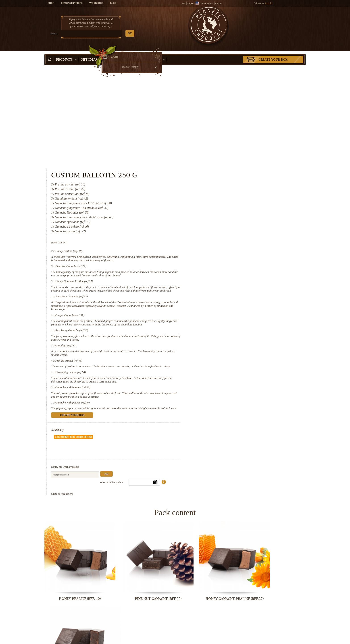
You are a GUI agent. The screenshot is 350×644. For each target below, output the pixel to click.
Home (47, 61)
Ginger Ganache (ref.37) (220, 216)
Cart (273, 21)
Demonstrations (72, 3)
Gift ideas (91, 53)
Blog (113, 3)
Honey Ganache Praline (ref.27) (225, 178)
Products (66, 53)
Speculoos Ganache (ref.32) (222, 197)
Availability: (208, 341)
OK (97, 34)
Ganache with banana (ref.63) (224, 295)
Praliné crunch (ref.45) (219, 265)
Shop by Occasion (122, 53)
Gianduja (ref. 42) (217, 250)
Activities (154, 53)
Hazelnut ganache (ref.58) (221, 280)
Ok (257, 372)
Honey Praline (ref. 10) (220, 148)
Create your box (273, 53)
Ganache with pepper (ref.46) (223, 310)
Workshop (96, 3)
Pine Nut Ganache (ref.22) (221, 163)
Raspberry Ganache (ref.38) (222, 234)
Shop (51, 3)
